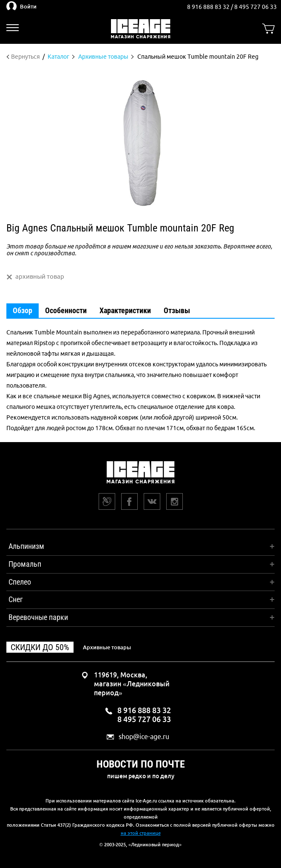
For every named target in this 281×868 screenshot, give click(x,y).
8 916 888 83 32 (209, 7)
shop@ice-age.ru (144, 737)
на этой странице (141, 833)
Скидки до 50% (40, 647)
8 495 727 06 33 (255, 7)
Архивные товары (107, 647)
